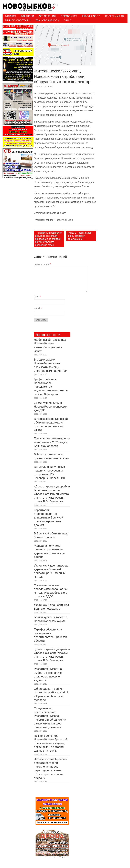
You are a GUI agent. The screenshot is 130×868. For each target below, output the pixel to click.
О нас (67, 20)
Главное (49, 220)
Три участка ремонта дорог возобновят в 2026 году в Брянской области (52, 442)
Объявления (47, 16)
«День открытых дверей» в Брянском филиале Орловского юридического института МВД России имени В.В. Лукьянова (52, 494)
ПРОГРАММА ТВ (114, 16)
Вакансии (27, 16)
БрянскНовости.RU (18, 20)
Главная (10, 16)
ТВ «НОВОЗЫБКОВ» (47, 20)
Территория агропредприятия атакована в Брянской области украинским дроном (48, 518)
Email (38, 308)
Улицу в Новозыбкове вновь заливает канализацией (79, 236)
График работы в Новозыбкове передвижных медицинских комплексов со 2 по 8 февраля (51, 387)
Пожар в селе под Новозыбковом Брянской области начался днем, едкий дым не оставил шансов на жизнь (50, 743)
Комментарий (42, 264)
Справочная (69, 16)
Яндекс (69, 220)
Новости (59, 220)
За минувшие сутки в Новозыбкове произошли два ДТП (51, 407)
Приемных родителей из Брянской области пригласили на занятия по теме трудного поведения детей (49, 239)
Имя (37, 297)
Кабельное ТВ (91, 16)
